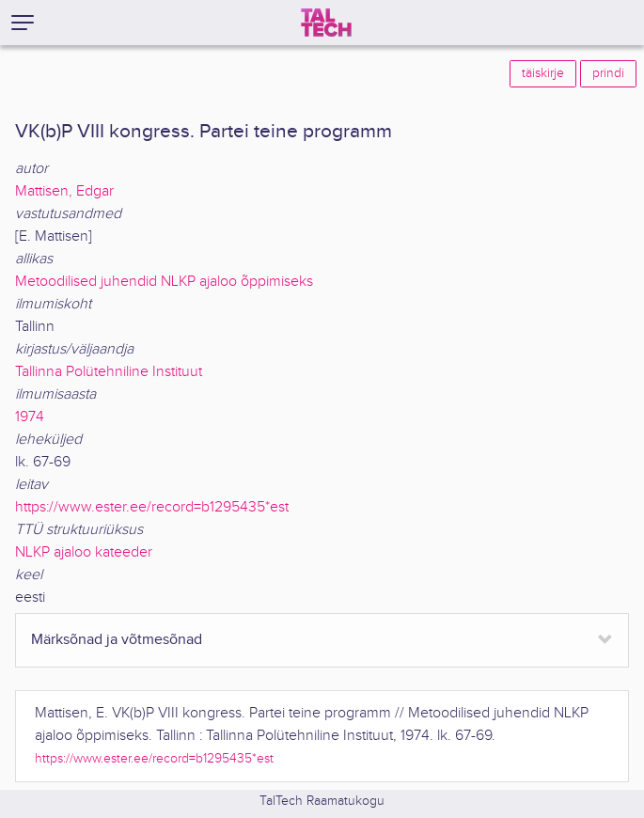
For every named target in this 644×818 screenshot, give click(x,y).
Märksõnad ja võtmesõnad (117, 640)
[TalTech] (326, 23)
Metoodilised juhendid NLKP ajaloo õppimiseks (164, 282)
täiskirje (543, 73)
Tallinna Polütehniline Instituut (109, 372)
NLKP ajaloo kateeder (84, 552)
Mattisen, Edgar (64, 191)
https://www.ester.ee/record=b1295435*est (152, 507)
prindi (608, 73)
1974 (30, 417)
